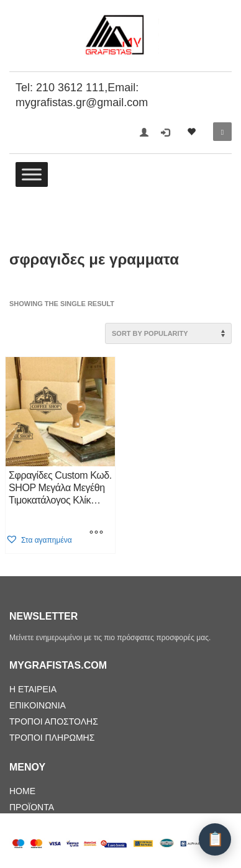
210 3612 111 (70, 88)
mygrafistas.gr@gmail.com (82, 102)
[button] (39, 540)
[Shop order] (168, 333)
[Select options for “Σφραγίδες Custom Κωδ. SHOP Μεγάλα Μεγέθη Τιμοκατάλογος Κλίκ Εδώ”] (96, 533)
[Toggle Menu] (32, 174)
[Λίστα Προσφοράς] (215, 839)
